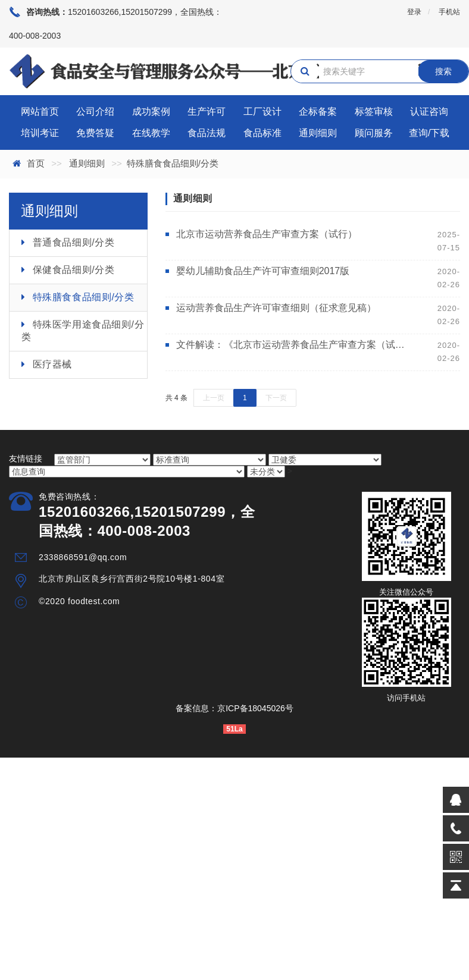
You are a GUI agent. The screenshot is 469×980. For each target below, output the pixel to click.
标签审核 (374, 111)
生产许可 (207, 111)
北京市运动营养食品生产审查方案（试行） (267, 234)
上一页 (214, 398)
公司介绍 (95, 111)
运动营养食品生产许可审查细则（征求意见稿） (276, 308)
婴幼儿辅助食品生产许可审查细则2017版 (263, 271)
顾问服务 (374, 133)
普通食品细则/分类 (74, 242)
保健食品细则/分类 (74, 270)
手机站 (449, 12)
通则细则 (318, 133)
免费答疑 (95, 133)
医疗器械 (52, 364)
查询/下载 (429, 133)
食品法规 (207, 133)
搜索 (443, 71)
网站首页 (40, 111)
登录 (414, 12)
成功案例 (151, 111)
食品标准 (262, 133)
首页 (36, 163)
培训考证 (40, 133)
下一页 (276, 398)
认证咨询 (429, 111)
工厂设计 (262, 111)
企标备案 (318, 111)
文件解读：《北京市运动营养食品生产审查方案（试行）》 (292, 345)
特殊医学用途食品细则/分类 (83, 331)
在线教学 (151, 133)
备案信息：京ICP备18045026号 (234, 708)
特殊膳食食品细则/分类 (84, 297)
